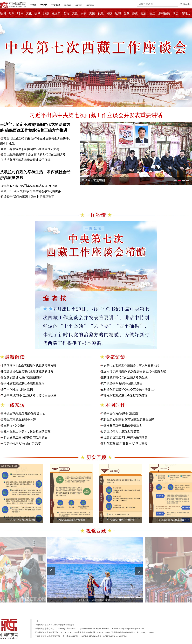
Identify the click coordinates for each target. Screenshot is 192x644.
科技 (109, 13)
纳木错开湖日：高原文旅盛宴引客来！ (95, 600)
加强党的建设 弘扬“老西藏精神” (21, 378)
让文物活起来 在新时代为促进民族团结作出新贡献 (133, 371)
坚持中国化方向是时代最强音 (120, 413)
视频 (101, 13)
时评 (20, 13)
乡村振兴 (164, 13)
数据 (135, 13)
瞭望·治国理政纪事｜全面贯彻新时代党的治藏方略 (33, 154)
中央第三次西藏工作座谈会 (171, 520)
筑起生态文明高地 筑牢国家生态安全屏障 (127, 420)
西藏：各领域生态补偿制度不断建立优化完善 (30, 149)
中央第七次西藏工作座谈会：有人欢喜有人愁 (130, 365)
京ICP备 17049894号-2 (91, 636)
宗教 (83, 13)
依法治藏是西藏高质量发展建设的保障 (26, 160)
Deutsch (78, 5)
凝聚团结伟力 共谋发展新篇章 (120, 432)
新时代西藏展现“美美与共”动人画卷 (124, 444)
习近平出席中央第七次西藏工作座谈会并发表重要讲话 (96, 115)
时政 (12, 13)
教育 (144, 13)
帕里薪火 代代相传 (13, 426)
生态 (152, 13)
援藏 (37, 13)
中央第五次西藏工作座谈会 (71, 520)
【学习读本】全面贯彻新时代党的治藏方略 (28, 365)
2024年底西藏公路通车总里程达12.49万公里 (29, 186)
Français (90, 5)
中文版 (33, 5)
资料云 (186, 13)
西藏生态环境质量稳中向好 (18, 420)
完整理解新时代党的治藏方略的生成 (124, 378)
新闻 (3, 13)
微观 (127, 13)
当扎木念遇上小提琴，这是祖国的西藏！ (27, 432)
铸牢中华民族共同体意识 (17, 390)
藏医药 (56, 13)
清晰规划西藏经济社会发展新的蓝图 (124, 396)
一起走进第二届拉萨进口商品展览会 (24, 438)
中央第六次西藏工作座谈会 (22, 520)
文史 (75, 13)
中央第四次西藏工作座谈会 (121, 520)
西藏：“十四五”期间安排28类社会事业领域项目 (31, 191)
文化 (29, 13)
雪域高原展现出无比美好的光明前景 (124, 438)
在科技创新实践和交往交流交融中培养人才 (129, 390)
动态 (176, 13)
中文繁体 (56, 5)
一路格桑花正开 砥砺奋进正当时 (122, 426)
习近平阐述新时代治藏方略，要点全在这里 (28, 396)
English (67, 5)
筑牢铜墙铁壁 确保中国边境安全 (122, 384)
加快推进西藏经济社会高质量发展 (23, 384)
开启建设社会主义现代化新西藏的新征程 (27, 371)
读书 (118, 13)
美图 (92, 13)
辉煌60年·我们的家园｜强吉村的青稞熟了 (27, 197)
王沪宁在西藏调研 (93, 181)
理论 (66, 13)
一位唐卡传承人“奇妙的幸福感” (21, 444)
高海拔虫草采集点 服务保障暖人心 (23, 413)
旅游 (46, 13)
